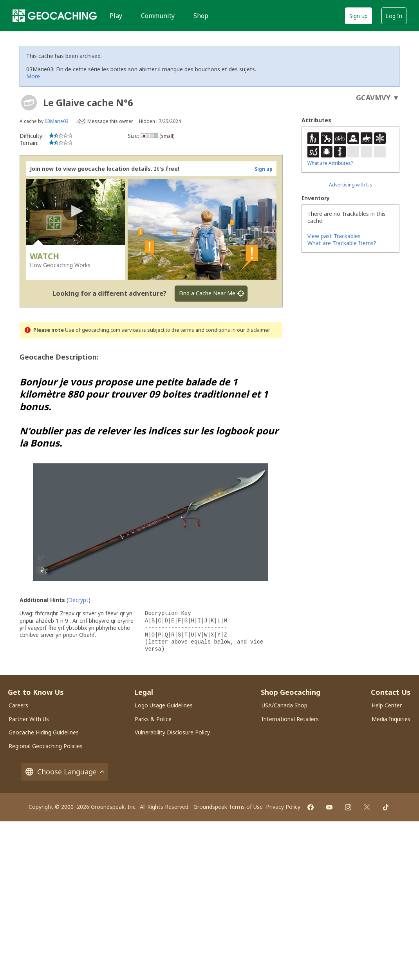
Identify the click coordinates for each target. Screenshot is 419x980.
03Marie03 (57, 121)
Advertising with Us (351, 185)
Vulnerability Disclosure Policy (172, 732)
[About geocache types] (29, 103)
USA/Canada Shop (284, 705)
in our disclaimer (250, 330)
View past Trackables (334, 236)
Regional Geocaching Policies (46, 746)
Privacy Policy (283, 807)
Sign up (358, 16)
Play (116, 16)
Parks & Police (153, 719)
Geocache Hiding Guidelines (44, 732)
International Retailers (290, 719)
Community (158, 16)
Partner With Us (29, 719)
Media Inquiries (391, 719)
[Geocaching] (55, 16)
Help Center (387, 705)
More (33, 76)
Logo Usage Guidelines (164, 705)
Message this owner (110, 121)
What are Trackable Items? (342, 243)
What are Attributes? (330, 163)
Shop (201, 16)
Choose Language (65, 772)
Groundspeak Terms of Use (228, 807)
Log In (394, 16)
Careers (18, 705)
